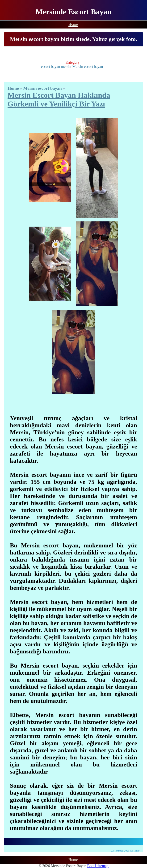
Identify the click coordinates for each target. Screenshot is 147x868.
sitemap (103, 866)
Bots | (92, 866)
